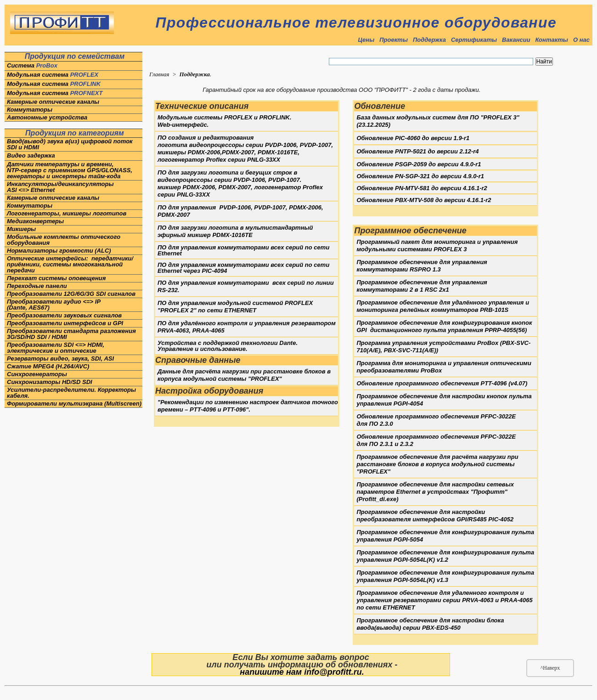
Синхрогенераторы (37, 374)
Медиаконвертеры (35, 221)
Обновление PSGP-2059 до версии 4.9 (419, 164)
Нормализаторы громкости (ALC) (59, 251)
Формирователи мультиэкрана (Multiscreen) (74, 404)
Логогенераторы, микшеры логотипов (68, 213)
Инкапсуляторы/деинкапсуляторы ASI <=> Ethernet (60, 187)
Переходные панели (37, 286)
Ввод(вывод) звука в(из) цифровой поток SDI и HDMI (70, 144)
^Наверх (550, 668)
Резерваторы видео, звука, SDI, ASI (60, 358)
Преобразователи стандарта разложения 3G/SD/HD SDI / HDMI (71, 334)
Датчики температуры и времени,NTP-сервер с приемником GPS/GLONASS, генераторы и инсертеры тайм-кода (70, 170)
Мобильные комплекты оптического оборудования (64, 240)
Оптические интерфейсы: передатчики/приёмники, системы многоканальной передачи (70, 264)
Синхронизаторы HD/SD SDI (50, 382)
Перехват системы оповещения (56, 278)
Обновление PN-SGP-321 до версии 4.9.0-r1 (420, 176)
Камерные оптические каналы (53, 102)
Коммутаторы (30, 110)
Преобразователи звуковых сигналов (64, 315)
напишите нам (271, 672)
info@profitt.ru (333, 672)
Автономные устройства (47, 117)
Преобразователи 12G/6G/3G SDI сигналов (71, 294)
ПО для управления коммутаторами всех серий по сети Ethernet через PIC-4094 (243, 268)
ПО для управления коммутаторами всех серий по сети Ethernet (243, 250)
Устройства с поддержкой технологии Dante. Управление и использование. (228, 346)
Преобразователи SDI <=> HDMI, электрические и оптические (56, 348)
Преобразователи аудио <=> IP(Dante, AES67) (54, 305)
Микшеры (21, 229)
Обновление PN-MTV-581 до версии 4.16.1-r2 (422, 188)
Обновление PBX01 (424, 200)
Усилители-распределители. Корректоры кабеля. (71, 393)
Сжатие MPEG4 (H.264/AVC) (48, 366)
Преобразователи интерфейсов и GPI (65, 323)
